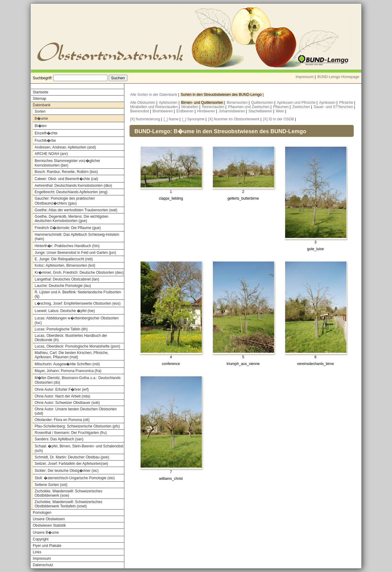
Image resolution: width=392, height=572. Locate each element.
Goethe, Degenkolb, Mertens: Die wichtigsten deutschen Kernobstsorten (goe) (72, 219)
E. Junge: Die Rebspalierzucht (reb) (64, 259)
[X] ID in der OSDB (279, 119)
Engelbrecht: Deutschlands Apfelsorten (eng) (71, 192)
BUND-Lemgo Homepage (338, 77)
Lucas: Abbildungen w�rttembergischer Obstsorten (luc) (77, 320)
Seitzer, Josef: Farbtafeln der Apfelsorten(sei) (71, 464)
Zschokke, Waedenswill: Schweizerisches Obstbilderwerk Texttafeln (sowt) (68, 504)
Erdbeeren (185, 111)
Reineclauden (214, 107)
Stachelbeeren (261, 111)
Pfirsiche (347, 103)
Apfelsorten (169, 103)
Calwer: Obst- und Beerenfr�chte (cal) (66, 179)
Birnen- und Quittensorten (203, 103)
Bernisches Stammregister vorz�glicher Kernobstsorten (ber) (67, 163)
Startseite (41, 92)
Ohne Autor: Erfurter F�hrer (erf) (62, 389)
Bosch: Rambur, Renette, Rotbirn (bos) (66, 172)
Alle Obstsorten (143, 103)
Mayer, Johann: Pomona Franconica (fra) (68, 371)
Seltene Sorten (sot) (51, 485)
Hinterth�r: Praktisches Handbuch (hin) (67, 246)
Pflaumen (281, 107)
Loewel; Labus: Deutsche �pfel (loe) (65, 311)
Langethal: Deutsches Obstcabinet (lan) (67, 279)
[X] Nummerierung (145, 119)
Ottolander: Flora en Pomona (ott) (62, 420)
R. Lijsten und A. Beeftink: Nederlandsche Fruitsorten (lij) (78, 294)
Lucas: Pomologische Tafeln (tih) (61, 329)
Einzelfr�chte (46, 133)
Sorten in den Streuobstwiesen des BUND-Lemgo (222, 95)
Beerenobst (140, 111)
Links (37, 552)
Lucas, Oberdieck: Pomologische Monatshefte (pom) (77, 346)
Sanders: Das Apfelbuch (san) (59, 439)
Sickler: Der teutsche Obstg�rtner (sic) (67, 471)
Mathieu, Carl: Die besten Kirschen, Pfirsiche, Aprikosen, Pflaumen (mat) (72, 355)
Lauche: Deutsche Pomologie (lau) (63, 286)
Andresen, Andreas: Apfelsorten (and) (65, 147)
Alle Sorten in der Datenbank (154, 95)
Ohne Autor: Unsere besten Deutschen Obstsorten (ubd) (76, 411)
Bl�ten (41, 126)
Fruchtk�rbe (45, 141)
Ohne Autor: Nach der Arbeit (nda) (62, 396)
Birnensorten (238, 103)
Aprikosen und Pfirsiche (297, 103)
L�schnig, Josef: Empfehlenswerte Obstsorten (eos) (78, 303)
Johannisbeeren (232, 111)
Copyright (41, 539)
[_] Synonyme (193, 119)
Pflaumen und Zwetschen (249, 107)
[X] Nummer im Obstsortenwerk (234, 119)
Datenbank (42, 105)
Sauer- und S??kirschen (334, 107)
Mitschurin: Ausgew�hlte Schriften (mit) (67, 364)
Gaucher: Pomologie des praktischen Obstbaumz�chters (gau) (65, 201)
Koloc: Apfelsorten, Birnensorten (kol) (65, 265)
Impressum (305, 77)
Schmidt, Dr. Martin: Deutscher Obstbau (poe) (72, 457)
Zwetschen (302, 107)
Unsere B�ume (46, 532)
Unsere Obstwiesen (49, 519)
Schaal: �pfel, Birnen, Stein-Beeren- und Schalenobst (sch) (79, 448)
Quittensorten (263, 103)
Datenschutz (43, 565)
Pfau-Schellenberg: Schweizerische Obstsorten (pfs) (77, 426)
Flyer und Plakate (47, 546)
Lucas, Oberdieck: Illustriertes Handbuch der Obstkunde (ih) (71, 338)
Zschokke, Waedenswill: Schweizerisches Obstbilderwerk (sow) (68, 493)
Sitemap (40, 99)
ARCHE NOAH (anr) (51, 154)
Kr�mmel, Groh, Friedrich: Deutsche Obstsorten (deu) (79, 273)
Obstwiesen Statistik (49, 525)
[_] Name (171, 119)
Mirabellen (190, 107)
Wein (281, 111)
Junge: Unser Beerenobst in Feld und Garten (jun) (75, 253)
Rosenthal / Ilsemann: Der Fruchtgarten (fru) (71, 433)
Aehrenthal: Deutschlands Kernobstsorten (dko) (73, 186)
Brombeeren (163, 111)
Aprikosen (328, 103)
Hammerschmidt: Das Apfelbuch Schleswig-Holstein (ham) (77, 237)
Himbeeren (207, 111)
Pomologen (42, 513)
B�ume (41, 119)
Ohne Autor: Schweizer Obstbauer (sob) (67, 403)
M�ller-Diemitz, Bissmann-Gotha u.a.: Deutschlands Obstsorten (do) (78, 380)
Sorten (40, 111)
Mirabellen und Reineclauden (155, 107)
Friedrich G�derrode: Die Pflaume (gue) (68, 228)
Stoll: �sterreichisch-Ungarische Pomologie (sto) (75, 478)
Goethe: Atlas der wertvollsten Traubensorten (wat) (76, 210)
